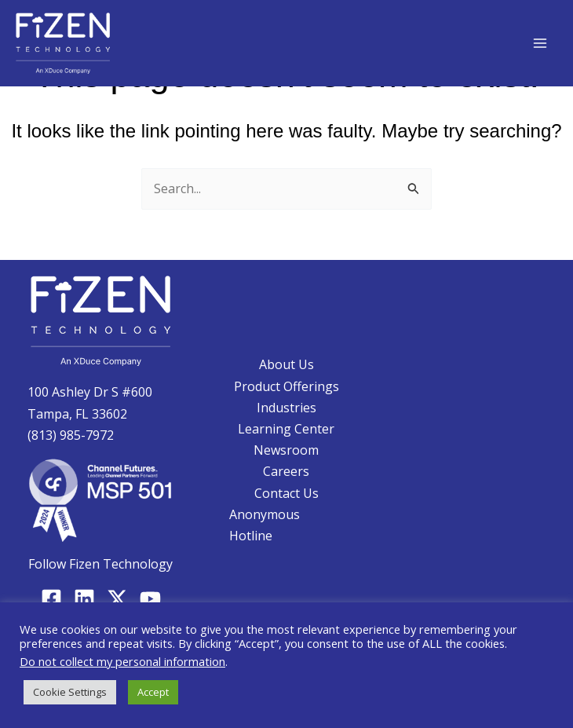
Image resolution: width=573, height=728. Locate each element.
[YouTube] (150, 599)
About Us (286, 364)
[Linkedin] (84, 599)
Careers (286, 471)
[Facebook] (51, 599)
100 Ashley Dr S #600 (90, 392)
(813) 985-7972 (71, 435)
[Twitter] (117, 599)
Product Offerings (286, 386)
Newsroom (286, 450)
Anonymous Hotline (265, 525)
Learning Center (286, 429)
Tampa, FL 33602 (77, 414)
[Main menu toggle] (540, 43)
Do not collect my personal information (122, 661)
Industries (286, 408)
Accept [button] (153, 692)
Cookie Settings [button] (70, 692)
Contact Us (286, 493)
